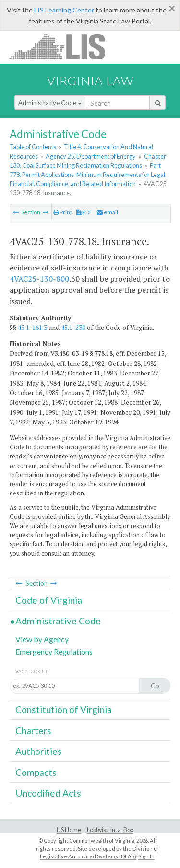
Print (63, 212)
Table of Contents (33, 147)
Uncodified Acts (48, 793)
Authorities (39, 751)
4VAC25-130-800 (39, 279)
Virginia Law (90, 81)
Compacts (36, 772)
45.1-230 (73, 328)
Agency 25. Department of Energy (91, 156)
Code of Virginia (49, 600)
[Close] (172, 8)
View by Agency (42, 639)
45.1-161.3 (32, 328)
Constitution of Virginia (64, 710)
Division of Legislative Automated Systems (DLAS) (99, 853)
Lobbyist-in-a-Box (110, 830)
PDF (84, 212)
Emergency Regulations (54, 651)
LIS (63, 46)
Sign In (146, 856)
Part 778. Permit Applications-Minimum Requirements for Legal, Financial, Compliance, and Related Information (88, 175)
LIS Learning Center (64, 10)
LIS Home (69, 830)
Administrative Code (50, 103)
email (108, 212)
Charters (33, 731)
